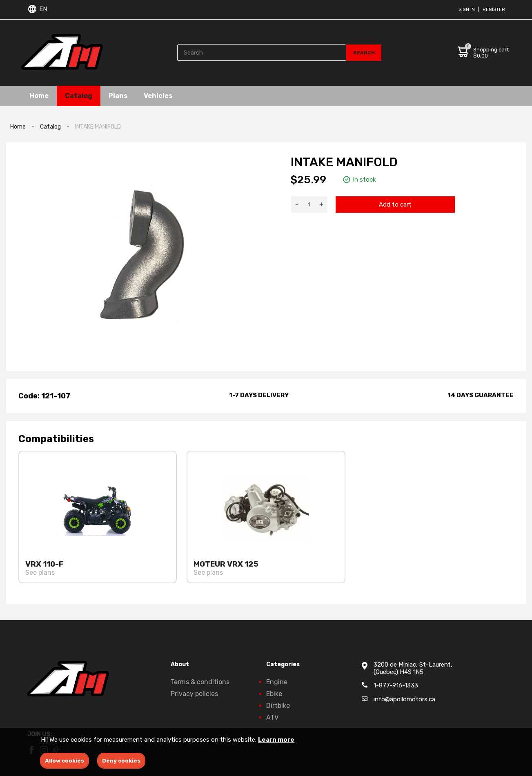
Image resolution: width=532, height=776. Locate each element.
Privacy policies (194, 694)
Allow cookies (65, 761)
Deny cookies (121, 761)
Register (494, 10)
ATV (272, 717)
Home (39, 96)
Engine (277, 682)
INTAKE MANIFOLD (98, 127)
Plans (118, 96)
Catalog (79, 96)
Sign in (467, 10)
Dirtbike (278, 706)
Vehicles (158, 96)
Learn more (276, 740)
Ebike (274, 694)
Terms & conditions (200, 682)
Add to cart (395, 205)
